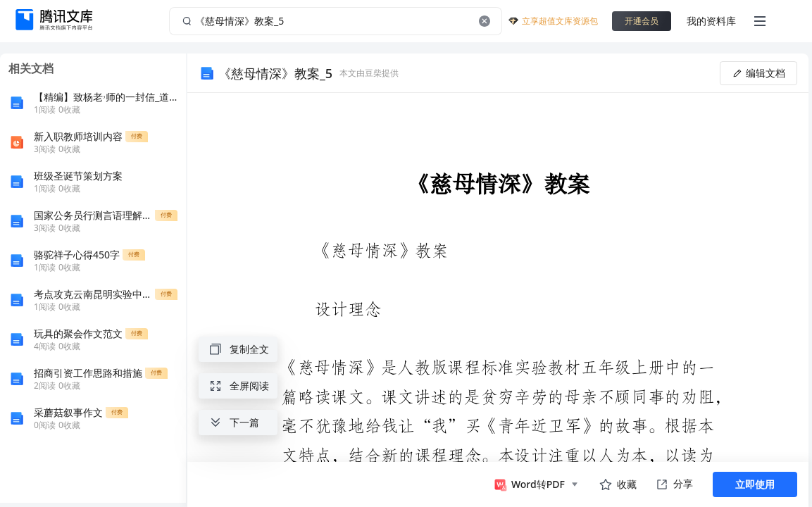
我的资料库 (711, 21)
